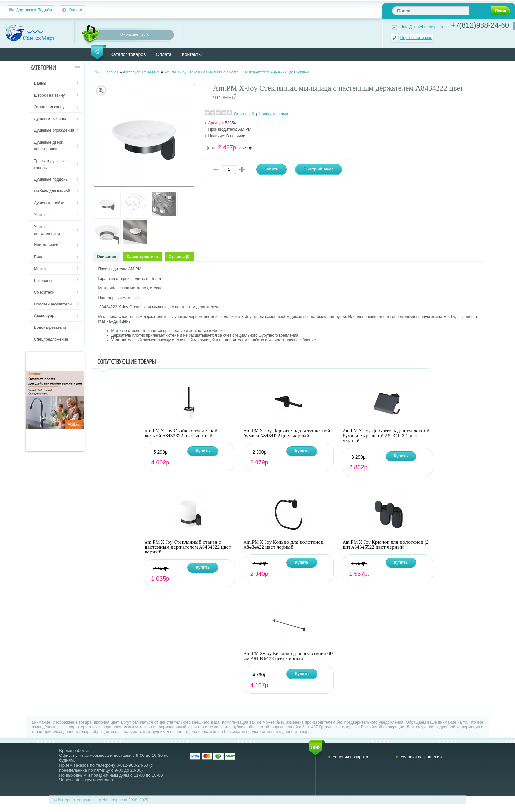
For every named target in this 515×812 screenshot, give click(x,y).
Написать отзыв (273, 114)
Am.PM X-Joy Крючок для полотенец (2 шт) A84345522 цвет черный (385, 545)
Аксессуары (133, 72)
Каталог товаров (128, 54)
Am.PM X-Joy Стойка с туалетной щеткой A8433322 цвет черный (181, 433)
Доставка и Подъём (34, 10)
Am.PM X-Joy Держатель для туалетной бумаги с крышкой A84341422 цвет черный (386, 436)
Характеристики (142, 257)
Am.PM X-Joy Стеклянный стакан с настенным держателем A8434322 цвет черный (188, 547)
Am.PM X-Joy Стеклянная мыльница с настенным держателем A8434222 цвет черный (236, 72)
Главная (111, 72)
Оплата (75, 10)
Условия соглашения (421, 757)
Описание (107, 257)
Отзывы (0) (179, 257)
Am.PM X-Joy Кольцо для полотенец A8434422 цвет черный (284, 545)
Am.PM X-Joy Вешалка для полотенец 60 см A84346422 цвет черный (288, 656)
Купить (203, 451)
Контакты (192, 54)
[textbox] (431, 11)
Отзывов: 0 (244, 114)
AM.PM (154, 72)
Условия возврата (350, 757)
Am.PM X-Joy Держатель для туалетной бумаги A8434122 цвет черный (287, 433)
